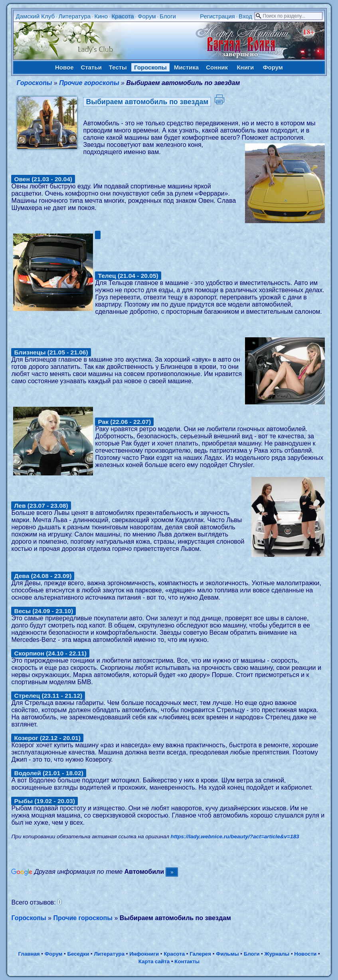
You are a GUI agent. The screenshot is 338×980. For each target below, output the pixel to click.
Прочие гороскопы (89, 83)
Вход (245, 16)
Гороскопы (150, 67)
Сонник (217, 67)
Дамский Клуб (35, 16)
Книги (245, 67)
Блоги (168, 16)
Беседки (78, 954)
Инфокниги (144, 954)
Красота (123, 16)
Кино (101, 16)
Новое (64, 67)
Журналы (277, 954)
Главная (29, 954)
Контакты (187, 961)
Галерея (200, 954)
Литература (74, 16)
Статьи (91, 67)
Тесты (118, 67)
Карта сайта (154, 961)
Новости (305, 954)
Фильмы (227, 954)
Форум (147, 16)
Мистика (186, 67)
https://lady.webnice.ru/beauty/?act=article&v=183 (235, 836)
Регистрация (217, 16)
